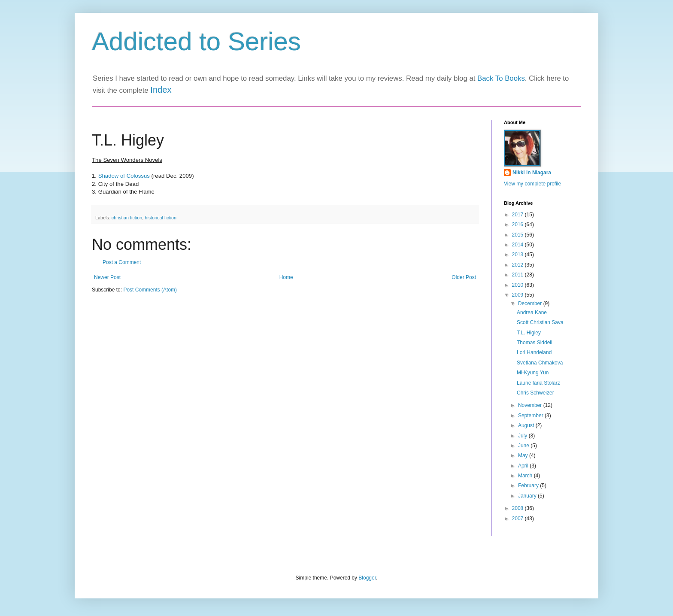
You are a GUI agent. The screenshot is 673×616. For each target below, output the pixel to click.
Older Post (464, 277)
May (524, 455)
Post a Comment (122, 262)
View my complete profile (532, 184)
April (524, 466)
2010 (518, 285)
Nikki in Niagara (532, 173)
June (524, 446)
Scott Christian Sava (540, 322)
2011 (518, 275)
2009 (518, 295)
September (531, 416)
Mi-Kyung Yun (533, 373)
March (526, 476)
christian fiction (127, 218)
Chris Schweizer (535, 393)
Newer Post (107, 277)
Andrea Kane (532, 313)
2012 (518, 265)
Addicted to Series (196, 41)
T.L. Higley (529, 333)
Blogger (367, 578)
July (523, 436)
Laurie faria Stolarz (538, 383)
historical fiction (161, 218)
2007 (518, 519)
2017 (518, 215)
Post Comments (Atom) (150, 290)
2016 (518, 225)
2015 (518, 235)
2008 (518, 508)
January (528, 496)
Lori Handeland (534, 352)
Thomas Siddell (535, 343)
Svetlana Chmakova (540, 363)
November (531, 405)
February (529, 486)
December (531, 303)
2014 (518, 245)
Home (286, 277)
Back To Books (501, 78)
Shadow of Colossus (124, 176)
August (527, 425)
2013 (518, 255)
